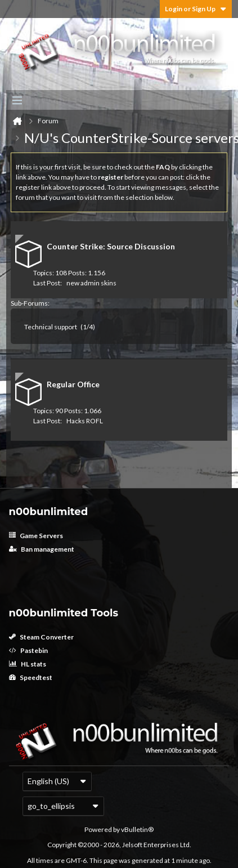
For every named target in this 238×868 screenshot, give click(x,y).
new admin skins (91, 283)
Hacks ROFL (85, 421)
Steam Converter (41, 637)
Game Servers (36, 536)
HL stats (28, 664)
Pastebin (28, 650)
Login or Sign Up (196, 9)
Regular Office (73, 384)
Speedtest (31, 677)
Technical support (51, 327)
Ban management (42, 549)
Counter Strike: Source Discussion (111, 246)
